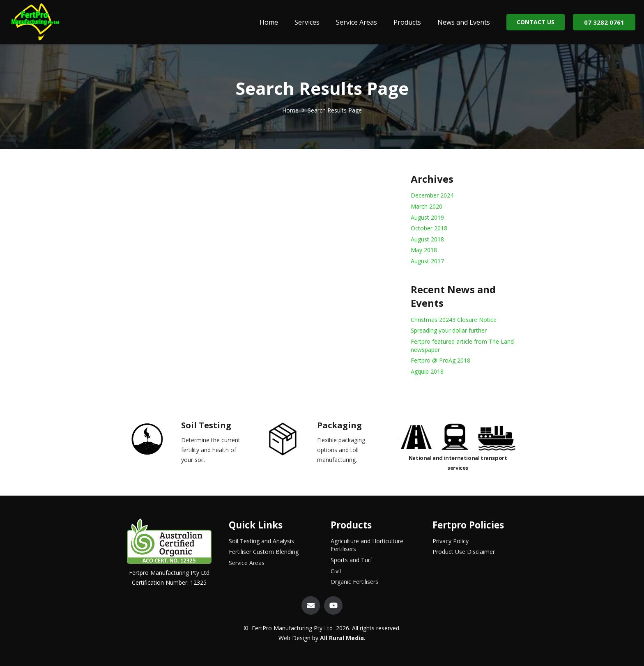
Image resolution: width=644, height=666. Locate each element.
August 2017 (427, 261)
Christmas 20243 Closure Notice (454, 320)
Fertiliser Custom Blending (264, 552)
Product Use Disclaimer (464, 552)
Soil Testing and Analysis (261, 541)
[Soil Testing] (154, 441)
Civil (336, 571)
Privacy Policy (451, 541)
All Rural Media (342, 638)
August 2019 (427, 217)
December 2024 (432, 195)
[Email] (311, 605)
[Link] (36, 22)
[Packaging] (290, 441)
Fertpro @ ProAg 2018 (440, 360)
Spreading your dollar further (449, 330)
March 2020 (427, 206)
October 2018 (429, 228)
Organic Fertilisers (354, 582)
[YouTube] (333, 605)
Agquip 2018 (427, 371)
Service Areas (247, 563)
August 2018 (427, 239)
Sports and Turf (351, 560)
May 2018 (424, 250)
